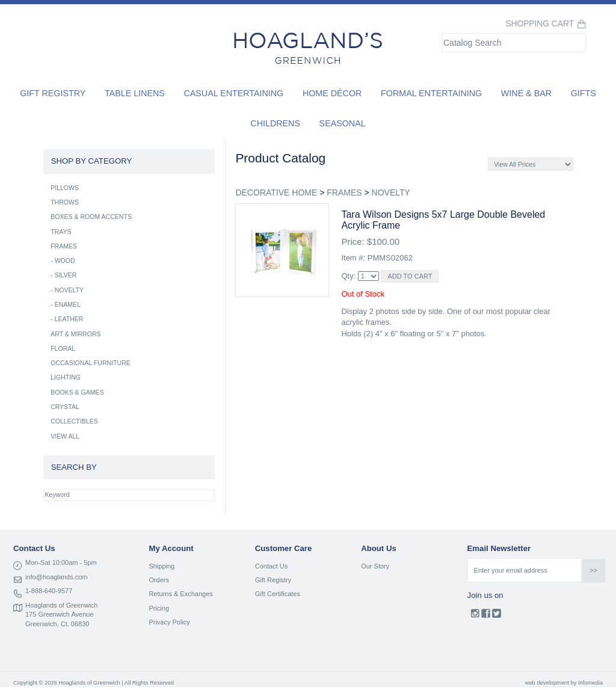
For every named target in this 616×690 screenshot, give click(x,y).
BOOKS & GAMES (77, 392)
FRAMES (344, 193)
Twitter (497, 616)
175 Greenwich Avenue (60, 614)
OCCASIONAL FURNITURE (91, 363)
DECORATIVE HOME (276, 193)
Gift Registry (53, 93)
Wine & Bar (526, 93)
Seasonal (343, 123)
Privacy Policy (169, 622)
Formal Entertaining (431, 93)
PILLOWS (65, 188)
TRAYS (61, 232)
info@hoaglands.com (57, 577)
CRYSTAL (65, 407)
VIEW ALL (65, 436)
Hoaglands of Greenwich (61, 605)
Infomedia (590, 683)
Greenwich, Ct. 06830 (57, 624)
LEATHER (69, 319)
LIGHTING (66, 377)
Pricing (159, 608)
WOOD (65, 260)
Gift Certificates (278, 594)
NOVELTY (391, 193)
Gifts (584, 93)
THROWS (65, 202)
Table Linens (135, 93)
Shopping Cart (540, 24)
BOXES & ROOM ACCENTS (91, 217)
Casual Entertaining (233, 93)
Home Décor (332, 93)
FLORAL (63, 348)
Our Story (375, 566)
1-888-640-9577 (49, 591)
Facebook (486, 616)
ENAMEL (68, 304)
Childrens (275, 123)
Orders (159, 580)
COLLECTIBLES (74, 421)
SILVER (66, 275)
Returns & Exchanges (180, 594)
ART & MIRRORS (75, 334)
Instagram (475, 616)
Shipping (162, 566)
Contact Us (271, 566)
